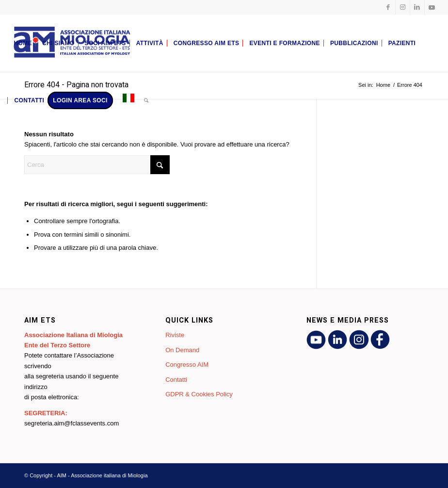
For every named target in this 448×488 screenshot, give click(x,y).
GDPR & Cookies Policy (199, 394)
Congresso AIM (187, 365)
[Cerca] (146, 100)
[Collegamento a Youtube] (432, 7)
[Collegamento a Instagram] (403, 7)
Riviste (175, 335)
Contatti (176, 380)
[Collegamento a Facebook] (388, 7)
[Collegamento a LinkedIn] (417, 7)
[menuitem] (23, 43)
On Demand (182, 350)
